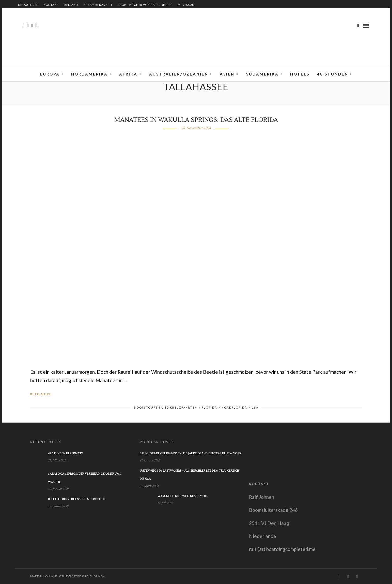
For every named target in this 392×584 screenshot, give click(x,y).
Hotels (300, 74)
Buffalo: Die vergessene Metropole (76, 499)
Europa (50, 74)
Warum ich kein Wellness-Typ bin (183, 496)
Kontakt (51, 5)
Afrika (128, 74)
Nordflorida (234, 407)
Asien (227, 74)
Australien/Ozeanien (179, 74)
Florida (209, 407)
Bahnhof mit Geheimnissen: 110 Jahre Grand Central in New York (190, 453)
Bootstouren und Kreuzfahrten (166, 407)
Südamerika (262, 74)
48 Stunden (333, 74)
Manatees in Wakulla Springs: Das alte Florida (196, 120)
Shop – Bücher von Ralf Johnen (145, 5)
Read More (41, 394)
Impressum (186, 5)
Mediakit (71, 5)
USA (255, 407)
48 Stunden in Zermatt (66, 453)
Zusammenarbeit (98, 5)
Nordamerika (89, 74)
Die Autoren (28, 5)
